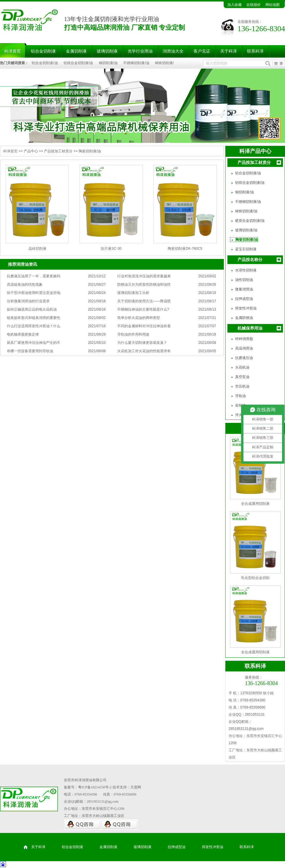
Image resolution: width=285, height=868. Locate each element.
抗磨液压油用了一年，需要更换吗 (34, 276)
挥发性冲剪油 (246, 308)
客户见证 (202, 51)
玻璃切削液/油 (246, 230)
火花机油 (242, 367)
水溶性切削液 (246, 270)
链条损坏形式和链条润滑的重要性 (34, 318)
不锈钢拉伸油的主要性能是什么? (143, 309)
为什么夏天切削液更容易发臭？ (142, 343)
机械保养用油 (250, 328)
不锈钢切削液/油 (136, 63)
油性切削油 (244, 280)
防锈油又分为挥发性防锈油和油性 (144, 284)
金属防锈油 (244, 318)
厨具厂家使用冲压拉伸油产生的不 (34, 343)
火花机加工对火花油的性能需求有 (144, 351)
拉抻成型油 (244, 299)
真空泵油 (242, 377)
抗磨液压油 (244, 358)
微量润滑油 (244, 289)
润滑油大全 (173, 51)
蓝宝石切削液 (246, 249)
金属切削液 (76, 51)
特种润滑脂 (244, 339)
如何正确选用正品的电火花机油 (32, 309)
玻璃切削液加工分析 (133, 293)
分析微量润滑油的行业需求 (28, 301)
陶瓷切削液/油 (90, 151)
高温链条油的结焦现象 (25, 284)
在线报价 (254, 5)
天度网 (136, 787)
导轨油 (240, 396)
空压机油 (242, 386)
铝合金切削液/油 (45, 63)
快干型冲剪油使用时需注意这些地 (34, 293)
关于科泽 (229, 51)
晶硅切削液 (37, 249)
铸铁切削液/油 (246, 211)
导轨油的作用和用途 (133, 334)
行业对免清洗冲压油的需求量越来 (144, 276)
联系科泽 (255, 51)
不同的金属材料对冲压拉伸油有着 (144, 326)
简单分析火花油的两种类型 (139, 318)
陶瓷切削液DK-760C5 (185, 249)
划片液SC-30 (111, 249)
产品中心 (31, 151)
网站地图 (273, 5)
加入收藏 (235, 5)
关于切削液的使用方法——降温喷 (144, 301)
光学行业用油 (140, 51)
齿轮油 (240, 405)
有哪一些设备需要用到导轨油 (30, 351)
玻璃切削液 (107, 51)
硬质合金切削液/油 (250, 221)
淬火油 (240, 415)
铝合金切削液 (43, 51)
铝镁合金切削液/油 (78, 63)
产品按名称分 (250, 260)
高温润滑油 (244, 348)
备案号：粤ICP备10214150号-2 (88, 787)
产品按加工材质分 (58, 151)
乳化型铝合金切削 (255, 578)
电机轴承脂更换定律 (23, 334)
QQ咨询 (82, 824)
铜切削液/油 (108, 63)
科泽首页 (10, 151)
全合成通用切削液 (255, 504)
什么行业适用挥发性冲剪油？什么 (34, 326)
